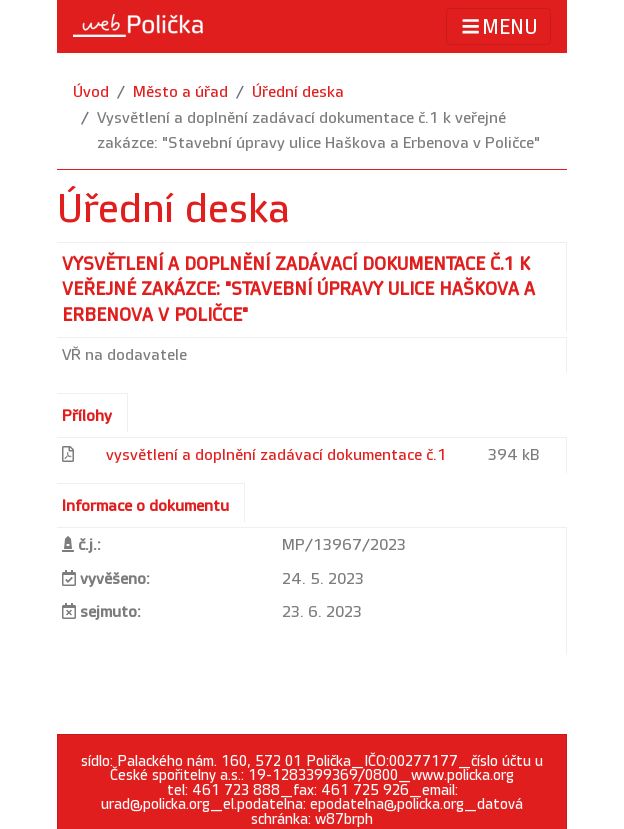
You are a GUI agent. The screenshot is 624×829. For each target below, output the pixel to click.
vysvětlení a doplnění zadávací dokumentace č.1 (276, 455)
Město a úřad (180, 92)
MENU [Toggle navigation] (498, 26)
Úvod (91, 92)
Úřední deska (298, 92)
